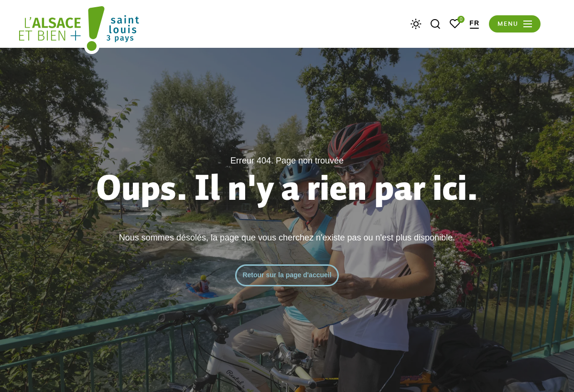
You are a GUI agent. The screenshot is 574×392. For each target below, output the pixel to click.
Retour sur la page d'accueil (287, 275)
